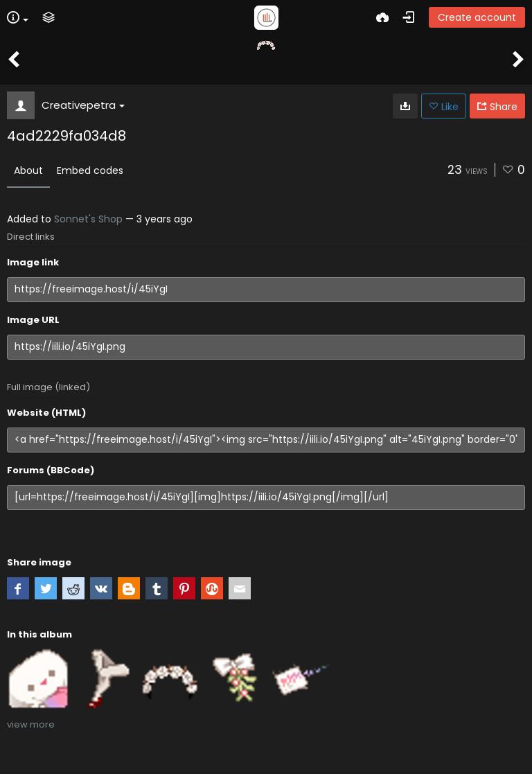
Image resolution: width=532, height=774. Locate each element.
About (28, 170)
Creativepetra (83, 105)
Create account (477, 17)
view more (31, 724)
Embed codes (90, 170)
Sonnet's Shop (88, 219)
